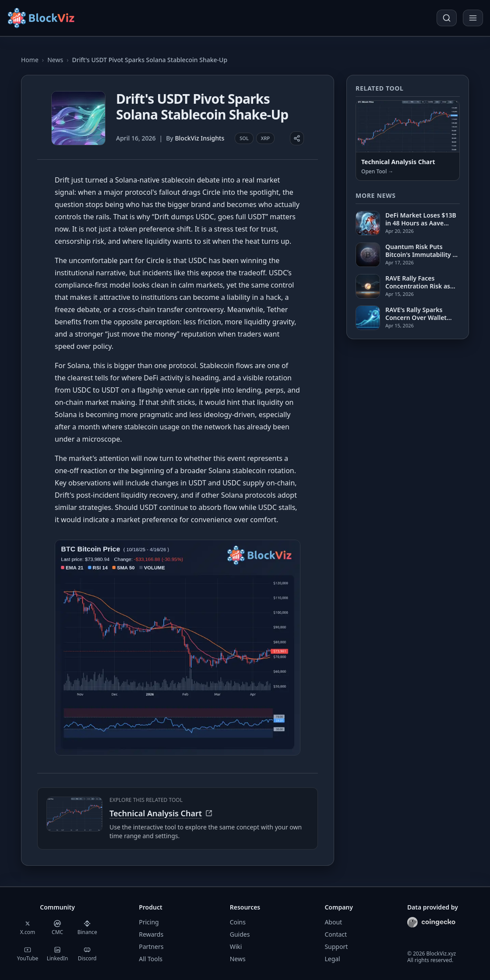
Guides (240, 934)
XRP (265, 138)
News (55, 60)
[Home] (42, 18)
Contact (336, 934)
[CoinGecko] (431, 922)
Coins (238, 922)
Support (336, 947)
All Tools (151, 959)
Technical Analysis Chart (161, 813)
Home (30, 60)
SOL (244, 138)
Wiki (236, 947)
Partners (151, 947)
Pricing (149, 922)
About (333, 922)
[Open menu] (473, 18)
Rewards (151, 934)
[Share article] (297, 138)
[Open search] (447, 18)
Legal (332, 959)
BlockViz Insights (199, 138)
